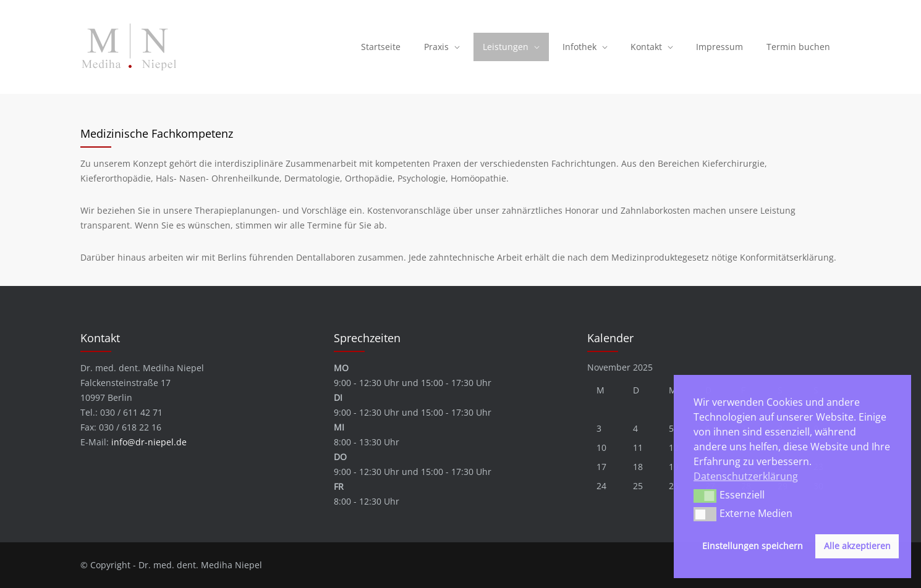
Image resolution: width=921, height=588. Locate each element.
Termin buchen (798, 47)
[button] (705, 496)
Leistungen (506, 47)
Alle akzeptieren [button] (857, 546)
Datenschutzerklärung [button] (746, 476)
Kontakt (646, 47)
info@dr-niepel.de (149, 442)
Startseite (381, 47)
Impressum (719, 47)
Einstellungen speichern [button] (753, 546)
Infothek (579, 47)
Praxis (436, 47)
